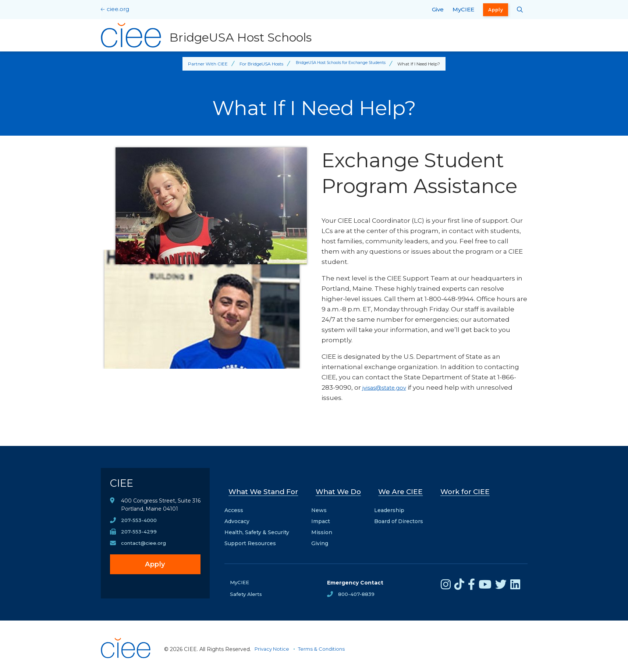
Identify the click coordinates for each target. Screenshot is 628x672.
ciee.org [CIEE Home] (118, 9)
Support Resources (250, 537)
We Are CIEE (403, 489)
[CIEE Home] (127, 662)
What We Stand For (265, 489)
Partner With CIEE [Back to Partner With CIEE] (203, 64)
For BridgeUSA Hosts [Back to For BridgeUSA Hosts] (257, 64)
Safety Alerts (247, 589)
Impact (324, 515)
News (323, 504)
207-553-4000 (140, 525)
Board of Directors (402, 515)
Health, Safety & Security (257, 526)
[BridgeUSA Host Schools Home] (208, 35)
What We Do (342, 489)
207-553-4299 (139, 536)
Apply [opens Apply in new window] (496, 10)
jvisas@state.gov (388, 387)
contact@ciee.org (144, 548)
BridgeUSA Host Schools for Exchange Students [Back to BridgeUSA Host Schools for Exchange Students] (341, 64)
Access (234, 504)
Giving (323, 537)
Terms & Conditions (326, 643)
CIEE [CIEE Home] (124, 485)
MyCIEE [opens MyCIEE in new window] (463, 9)
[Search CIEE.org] (520, 10)
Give (438, 9)
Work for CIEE (466, 489)
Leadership (392, 504)
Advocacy (237, 515)
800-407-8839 (357, 589)
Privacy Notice (273, 643)
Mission (325, 526)
